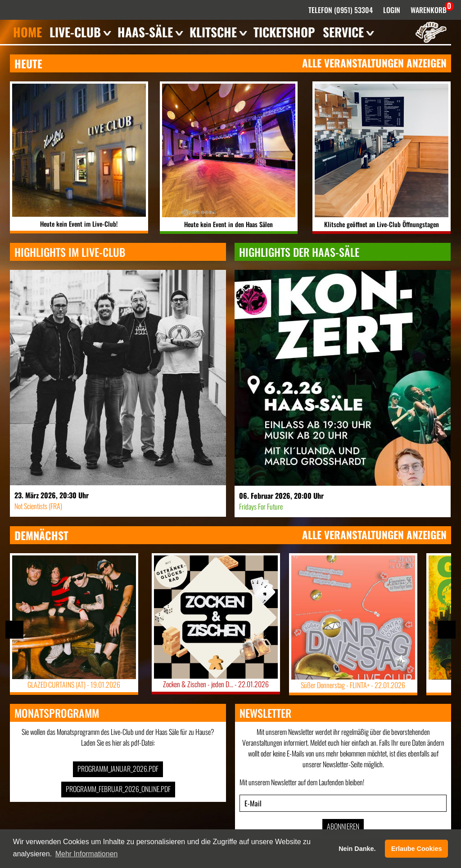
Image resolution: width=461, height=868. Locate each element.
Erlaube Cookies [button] (417, 849)
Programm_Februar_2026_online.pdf (118, 789)
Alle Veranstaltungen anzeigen (374, 63)
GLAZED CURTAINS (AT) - (74, 685)
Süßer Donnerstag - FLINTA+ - (353, 685)
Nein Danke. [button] (357, 849)
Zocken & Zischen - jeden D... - (216, 684)
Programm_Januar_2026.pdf (118, 769)
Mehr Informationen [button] (87, 854)
